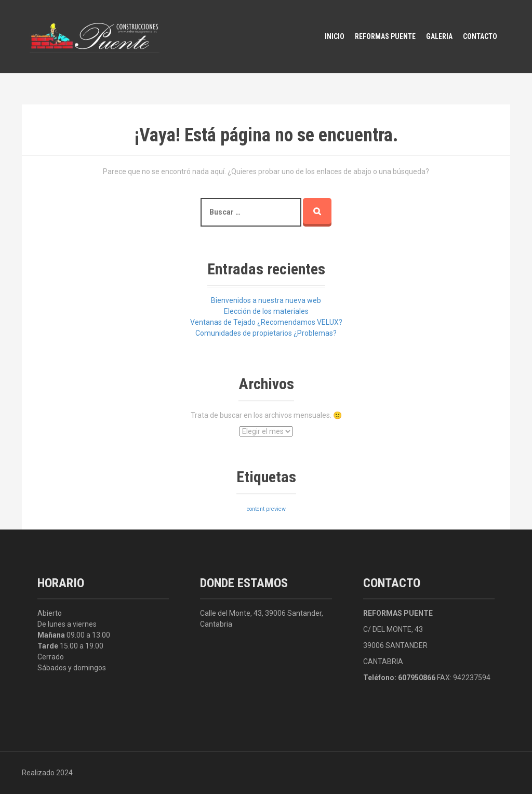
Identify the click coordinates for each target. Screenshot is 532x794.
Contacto (480, 36)
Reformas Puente (385, 36)
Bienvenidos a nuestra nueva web (266, 300)
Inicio (335, 36)
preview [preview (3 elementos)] (276, 509)
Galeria (439, 36)
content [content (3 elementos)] (256, 509)
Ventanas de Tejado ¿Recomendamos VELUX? (266, 322)
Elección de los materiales (266, 311)
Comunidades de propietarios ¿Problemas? (266, 333)
